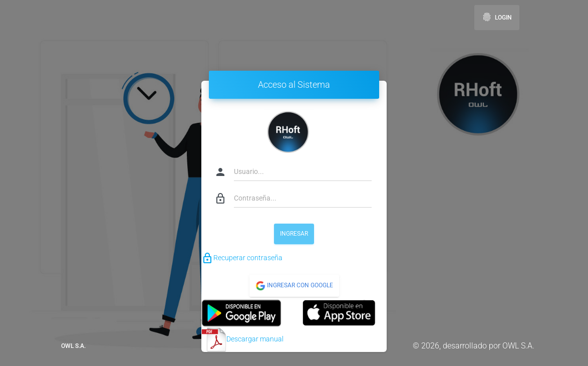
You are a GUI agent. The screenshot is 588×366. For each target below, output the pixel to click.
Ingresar (294, 234)
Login (497, 17)
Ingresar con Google (294, 286)
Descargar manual (242, 339)
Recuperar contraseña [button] (242, 258)
